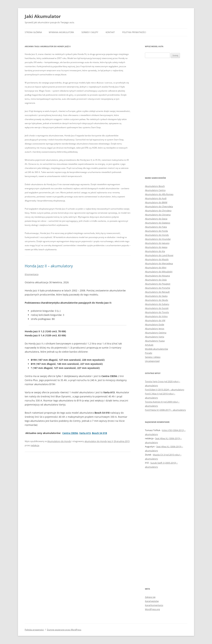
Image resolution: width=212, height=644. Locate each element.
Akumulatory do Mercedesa (159, 263)
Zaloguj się (150, 597)
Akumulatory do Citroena (158, 215)
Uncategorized (152, 361)
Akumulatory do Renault (157, 292)
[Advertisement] (166, 117)
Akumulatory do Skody (157, 300)
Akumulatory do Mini (156, 267)
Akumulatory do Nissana (157, 276)
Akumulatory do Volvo (156, 316)
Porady (149, 353)
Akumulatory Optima (156, 333)
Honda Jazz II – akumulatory (49, 266)
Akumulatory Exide (155, 324)
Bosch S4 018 (99, 433)
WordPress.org (152, 609)
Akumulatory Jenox (155, 329)
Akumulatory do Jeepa (156, 247)
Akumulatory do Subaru (157, 304)
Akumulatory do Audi (156, 198)
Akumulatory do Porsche (157, 288)
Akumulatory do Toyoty (157, 312)
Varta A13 (85, 433)
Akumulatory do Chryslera (158, 211)
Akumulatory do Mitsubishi (159, 272)
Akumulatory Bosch (155, 186)
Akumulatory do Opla (156, 280)
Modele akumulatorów (156, 349)
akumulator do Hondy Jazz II (99, 441)
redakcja (35, 445)
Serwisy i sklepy (90, 32)
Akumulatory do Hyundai (158, 239)
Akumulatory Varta (155, 337)
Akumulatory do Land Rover (159, 255)
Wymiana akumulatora (61, 32)
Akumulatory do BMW (156, 202)
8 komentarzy (32, 274)
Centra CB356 (70, 433)
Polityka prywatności (134, 32)
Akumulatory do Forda (156, 231)
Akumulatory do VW (155, 320)
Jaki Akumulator (43, 16)
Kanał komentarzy (154, 605)
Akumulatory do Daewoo (158, 223)
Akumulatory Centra (155, 190)
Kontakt (110, 32)
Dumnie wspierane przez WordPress (64, 630)
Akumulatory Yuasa (155, 341)
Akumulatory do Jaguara (157, 243)
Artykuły (149, 345)
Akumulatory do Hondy (59, 441)
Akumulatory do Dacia (156, 219)
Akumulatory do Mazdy (157, 259)
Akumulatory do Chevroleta (159, 206)
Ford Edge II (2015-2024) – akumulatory (165, 390)
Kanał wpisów (152, 601)
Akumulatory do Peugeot (158, 284)
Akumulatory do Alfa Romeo (159, 194)
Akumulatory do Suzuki (157, 308)
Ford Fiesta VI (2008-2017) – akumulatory (165, 410)
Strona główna (33, 32)
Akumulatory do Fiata (156, 227)
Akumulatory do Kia (155, 251)
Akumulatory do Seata (156, 296)
